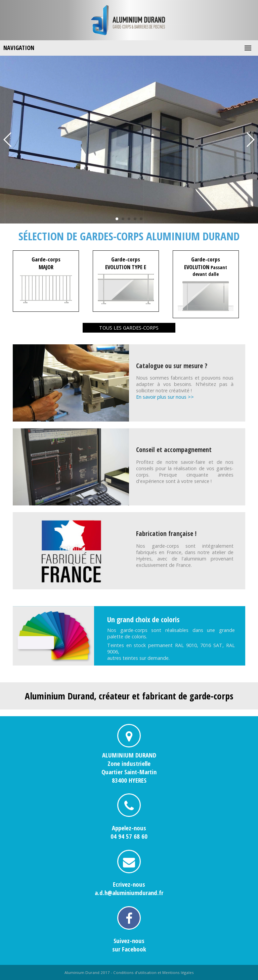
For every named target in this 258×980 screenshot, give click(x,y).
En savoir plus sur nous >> (165, 397)
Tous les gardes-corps (129, 328)
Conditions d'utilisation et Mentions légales (154, 972)
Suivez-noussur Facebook (129, 945)
